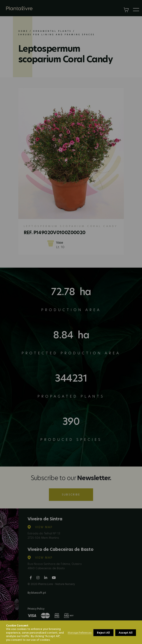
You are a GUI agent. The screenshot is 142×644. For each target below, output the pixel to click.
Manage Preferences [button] (80, 633)
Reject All (103, 633)
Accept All (126, 633)
